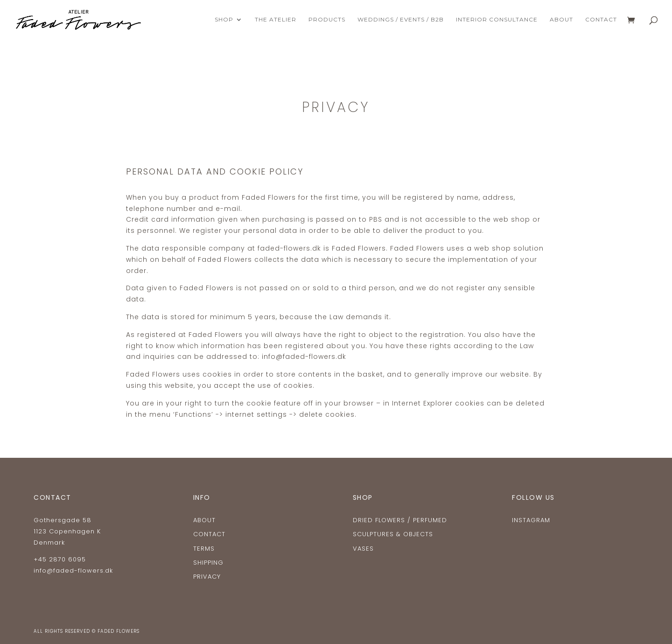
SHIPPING (208, 563)
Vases (363, 549)
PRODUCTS (327, 20)
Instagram (531, 520)
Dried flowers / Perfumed (400, 520)
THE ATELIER (276, 20)
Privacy (207, 577)
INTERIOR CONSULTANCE (497, 20)
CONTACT (601, 20)
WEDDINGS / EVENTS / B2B (401, 20)
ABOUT (561, 20)
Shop (224, 20)
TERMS (204, 549)
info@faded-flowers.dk (73, 570)
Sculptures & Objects (393, 534)
